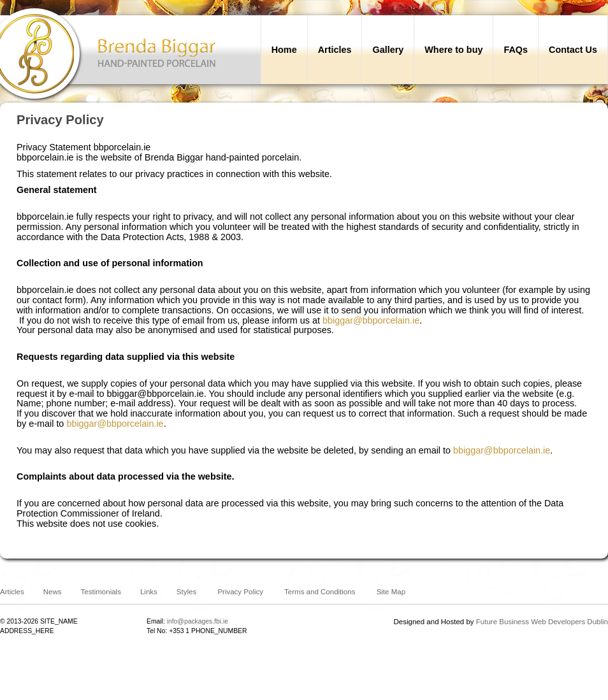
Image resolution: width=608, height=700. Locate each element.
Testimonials (101, 592)
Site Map (391, 592)
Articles (12, 592)
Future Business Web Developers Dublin (542, 622)
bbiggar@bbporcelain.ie (371, 320)
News (53, 592)
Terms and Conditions (320, 592)
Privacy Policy (240, 592)
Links (149, 592)
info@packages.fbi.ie (198, 621)
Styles (186, 592)
